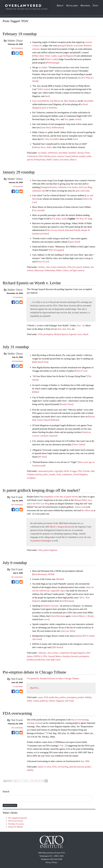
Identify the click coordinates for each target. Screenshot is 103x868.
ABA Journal (44, 89)
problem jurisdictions (36, 660)
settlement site (38, 191)
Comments (18, 186)
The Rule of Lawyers (16, 824)
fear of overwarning (80, 720)
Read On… (35, 688)
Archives (85, 5)
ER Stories (58, 647)
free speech (77, 267)
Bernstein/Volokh (73, 230)
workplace (31, 478)
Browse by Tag (10, 805)
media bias (54, 697)
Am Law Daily (68, 631)
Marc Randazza (71, 101)
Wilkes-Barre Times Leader (45, 56)
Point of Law (51, 230)
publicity (44, 701)
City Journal (38, 210)
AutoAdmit (88, 101)
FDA (40, 156)
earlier (78, 119)
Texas (59, 474)
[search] (46, 799)
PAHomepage (53, 63)
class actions (53, 653)
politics (63, 697)
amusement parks (46, 471)
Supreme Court (76, 334)
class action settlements (56, 267)
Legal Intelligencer (66, 56)
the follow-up (87, 510)
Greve (46, 619)
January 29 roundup (19, 172)
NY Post (80, 219)
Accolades (72, 5)
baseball (72, 153)
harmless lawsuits (51, 606)
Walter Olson (15, 41)
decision (61, 527)
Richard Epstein (61, 334)
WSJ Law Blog (85, 187)
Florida (47, 156)
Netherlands (50, 270)
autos (41, 697)
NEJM (51, 574)
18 (43, 781)
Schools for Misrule (15, 827)
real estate (64, 160)
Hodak (60, 579)
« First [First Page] (15, 781)
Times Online (78, 444)
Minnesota (39, 270)
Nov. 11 (80, 325)
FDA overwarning (17, 713)
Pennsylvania (40, 160)
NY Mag (88, 219)
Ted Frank (17, 497)
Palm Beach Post (40, 362)
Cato (95, 5)
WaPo (49, 147)
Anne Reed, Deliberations (52, 127)
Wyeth (86, 334)
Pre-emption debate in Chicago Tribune (34, 672)
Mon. (58, 119)
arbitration (53, 153)
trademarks (67, 474)
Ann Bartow (55, 101)
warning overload (34, 723)
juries (54, 156)
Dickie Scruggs (70, 471)
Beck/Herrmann (40, 574)
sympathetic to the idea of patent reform (60, 497)
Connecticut (32, 156)
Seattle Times (67, 404)
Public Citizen (53, 160)
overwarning (63, 767)
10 (26, 781)
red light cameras (77, 270)
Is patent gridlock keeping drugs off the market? (41, 490)
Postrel (61, 230)
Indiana (87, 267)
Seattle (52, 474)
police (46, 474)
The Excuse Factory (16, 821)
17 (39, 781)
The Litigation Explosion (18, 818)
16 (36, 781)
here (47, 96)
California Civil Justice (68, 187)
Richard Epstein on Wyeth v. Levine (32, 283)
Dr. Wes (45, 139)
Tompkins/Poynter (49, 187)
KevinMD (54, 139)
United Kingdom (80, 474)
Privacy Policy (51, 862)
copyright (58, 471)
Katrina (39, 474)
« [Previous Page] (19, 781)
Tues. (67, 119)
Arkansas (42, 653)
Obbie (36, 392)
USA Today (56, 219)
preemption (48, 334)
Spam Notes (74, 242)
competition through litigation (72, 653)
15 (32, 781)
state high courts (53, 660)
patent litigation (50, 550)
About (60, 5)
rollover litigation (56, 701)
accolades (43, 67)
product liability (85, 697)
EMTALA (38, 656)
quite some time (82, 191)
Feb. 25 (63, 746)
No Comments (17, 48)
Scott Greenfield (39, 101)
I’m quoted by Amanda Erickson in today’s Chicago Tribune (53, 678)
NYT (85, 636)
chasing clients (83, 153)
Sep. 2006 (85, 761)
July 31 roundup (16, 347)
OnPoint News (39, 147)
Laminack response (48, 436)
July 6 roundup (15, 563)
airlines (42, 267)
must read (81, 507)
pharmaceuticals (77, 767)
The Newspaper (56, 250)
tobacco (73, 160)
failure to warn (45, 767)
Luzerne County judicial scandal (71, 156)
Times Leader (51, 59)
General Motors (55, 656)
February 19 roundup (20, 34)
